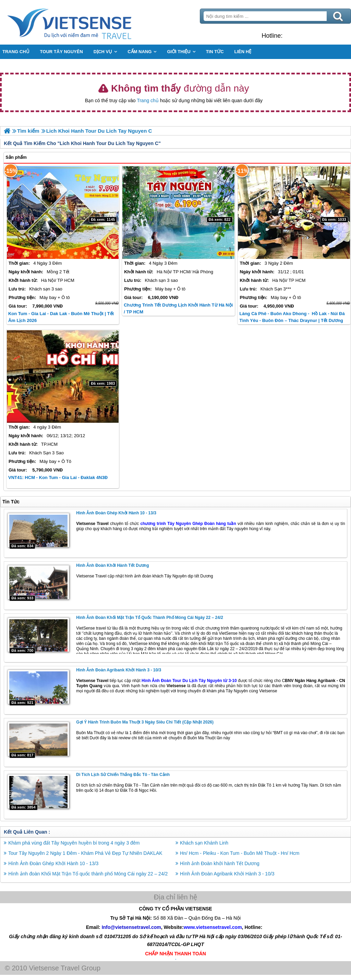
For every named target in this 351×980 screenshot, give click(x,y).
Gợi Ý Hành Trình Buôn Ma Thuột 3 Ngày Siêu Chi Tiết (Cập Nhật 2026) (145, 722)
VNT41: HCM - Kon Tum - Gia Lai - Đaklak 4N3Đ (58, 477)
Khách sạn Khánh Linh (204, 843)
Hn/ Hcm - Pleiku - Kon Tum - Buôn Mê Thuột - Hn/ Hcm (240, 853)
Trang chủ (148, 100)
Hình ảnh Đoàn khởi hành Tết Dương (112, 565)
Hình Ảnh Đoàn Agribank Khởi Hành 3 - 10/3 (119, 670)
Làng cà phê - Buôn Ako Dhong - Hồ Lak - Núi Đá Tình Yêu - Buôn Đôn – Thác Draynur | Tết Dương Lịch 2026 (292, 320)
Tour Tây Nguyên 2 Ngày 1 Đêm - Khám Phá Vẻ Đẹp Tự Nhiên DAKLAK (85, 853)
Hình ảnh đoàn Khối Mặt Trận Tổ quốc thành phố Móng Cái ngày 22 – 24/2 (150, 618)
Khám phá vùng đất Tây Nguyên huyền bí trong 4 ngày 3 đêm (74, 843)
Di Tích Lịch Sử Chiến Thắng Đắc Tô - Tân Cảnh (123, 775)
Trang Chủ (86, 22)
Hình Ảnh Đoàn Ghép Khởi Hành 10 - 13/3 (116, 513)
